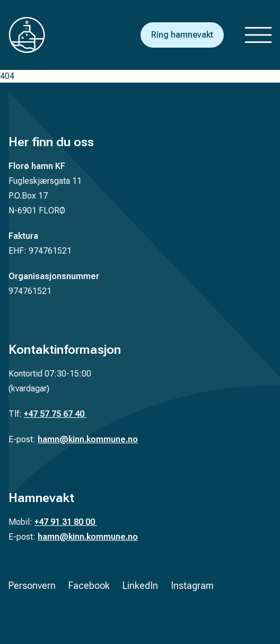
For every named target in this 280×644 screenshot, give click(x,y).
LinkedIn (140, 585)
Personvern (32, 585)
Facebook (89, 585)
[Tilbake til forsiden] (35, 35)
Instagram (192, 585)
